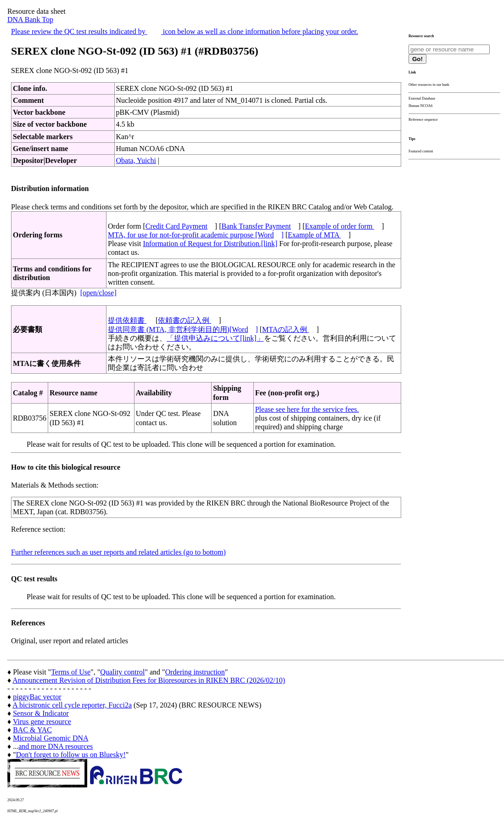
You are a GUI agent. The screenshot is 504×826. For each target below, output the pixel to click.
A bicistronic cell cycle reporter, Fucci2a (72, 705)
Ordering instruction (195, 672)
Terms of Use (71, 672)
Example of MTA (314, 235)
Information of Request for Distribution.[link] (210, 244)
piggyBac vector (37, 697)
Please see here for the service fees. (307, 409)
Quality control (122, 672)
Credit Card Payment (176, 226)
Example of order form (339, 226)
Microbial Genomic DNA (50, 738)
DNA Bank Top (30, 20)
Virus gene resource (42, 722)
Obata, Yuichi (136, 160)
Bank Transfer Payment (256, 226)
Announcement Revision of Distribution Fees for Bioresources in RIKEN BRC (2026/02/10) (149, 680)
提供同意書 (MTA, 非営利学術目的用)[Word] (183, 329)
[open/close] (98, 293)
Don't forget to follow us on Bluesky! (71, 755)
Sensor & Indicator (41, 713)
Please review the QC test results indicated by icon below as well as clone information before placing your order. (185, 31)
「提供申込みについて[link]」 (215, 338)
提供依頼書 (127, 320)
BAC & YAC (32, 730)
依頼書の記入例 (185, 320)
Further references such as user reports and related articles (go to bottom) (118, 552)
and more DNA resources (56, 746)
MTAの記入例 (286, 329)
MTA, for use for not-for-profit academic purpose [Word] (196, 235)
